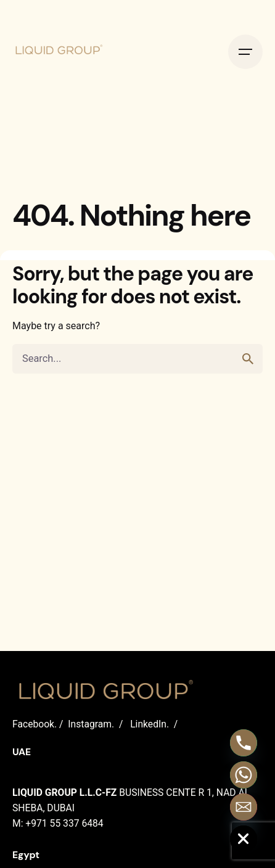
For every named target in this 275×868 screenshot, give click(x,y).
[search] (248, 359)
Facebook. (35, 724)
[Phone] (244, 743)
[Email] (244, 807)
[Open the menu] (245, 52)
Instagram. (91, 724)
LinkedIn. (150, 724)
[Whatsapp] (244, 775)
